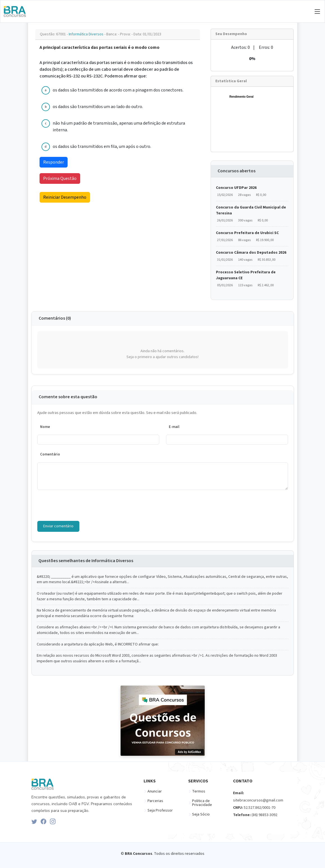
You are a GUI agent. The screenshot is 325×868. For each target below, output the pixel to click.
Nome (45, 427)
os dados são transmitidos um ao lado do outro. (98, 107)
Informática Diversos (87, 34)
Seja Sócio (201, 814)
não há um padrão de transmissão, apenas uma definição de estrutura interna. (119, 127)
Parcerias (155, 801)
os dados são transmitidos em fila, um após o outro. (102, 146)
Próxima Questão (60, 178)
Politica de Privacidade (202, 803)
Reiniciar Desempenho (65, 197)
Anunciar (155, 791)
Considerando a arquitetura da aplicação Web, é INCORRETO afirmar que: (98, 644)
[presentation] (80, 505)
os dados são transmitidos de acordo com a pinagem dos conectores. (118, 90)
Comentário (50, 454)
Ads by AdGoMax (189, 752)
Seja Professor (160, 810)
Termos (199, 791)
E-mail (174, 427)
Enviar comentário (58, 526)
